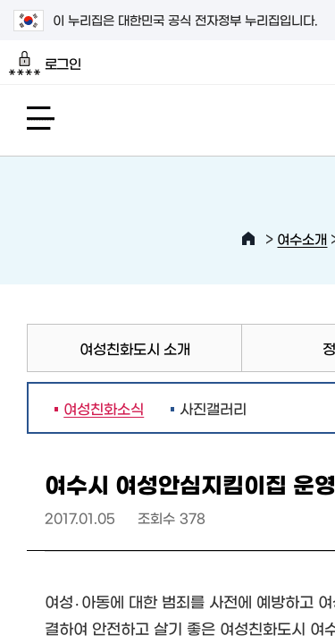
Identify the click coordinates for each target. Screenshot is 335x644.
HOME (248, 239)
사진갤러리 (213, 408)
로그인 (45, 64)
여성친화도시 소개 (135, 348)
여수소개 (302, 238)
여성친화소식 (99, 408)
